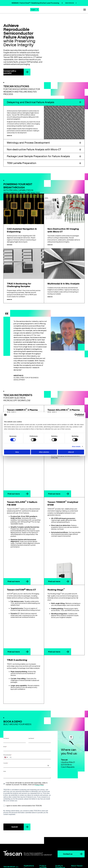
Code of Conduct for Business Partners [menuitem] (61, 853)
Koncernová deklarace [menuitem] (78, 851)
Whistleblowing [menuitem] (76, 849)
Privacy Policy (39, 760)
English (33, 9)
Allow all (71, 452)
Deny (17, 452)
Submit (15, 802)
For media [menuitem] (74, 843)
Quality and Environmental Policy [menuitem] (61, 845)
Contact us (68, 829)
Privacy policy (52, 862)
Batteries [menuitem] (26, 847)
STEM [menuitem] (41, 851)
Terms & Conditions (37, 862)
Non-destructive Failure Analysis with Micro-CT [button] (34, 152)
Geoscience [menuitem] (27, 851)
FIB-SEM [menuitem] (42, 847)
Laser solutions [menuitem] (44, 853)
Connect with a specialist (10, 71)
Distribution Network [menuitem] (77, 845)
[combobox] (35, 9)
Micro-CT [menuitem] (42, 849)
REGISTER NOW (70, 3)
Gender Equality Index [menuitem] (62, 856)
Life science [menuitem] (27, 849)
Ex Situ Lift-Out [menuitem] (44, 855)
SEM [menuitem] (41, 845)
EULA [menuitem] (57, 851)
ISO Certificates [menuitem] (60, 848)
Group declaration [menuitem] (76, 854)
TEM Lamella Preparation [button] (22, 165)
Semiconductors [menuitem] (29, 845)
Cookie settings (44, 865)
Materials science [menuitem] (29, 843)
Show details (76, 446)
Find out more (14, 491)
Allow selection (44, 452)
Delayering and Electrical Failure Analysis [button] (31, 102)
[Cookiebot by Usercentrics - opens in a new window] (76, 415)
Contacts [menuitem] (74, 847)
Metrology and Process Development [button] (28, 145)
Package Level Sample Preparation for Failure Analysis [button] (38, 159)
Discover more (14, 136)
